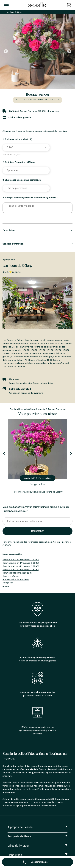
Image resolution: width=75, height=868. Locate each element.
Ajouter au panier (40, 862)
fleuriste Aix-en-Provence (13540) (21, 566)
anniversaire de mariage (16, 579)
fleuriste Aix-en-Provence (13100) (21, 560)
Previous (6, 51)
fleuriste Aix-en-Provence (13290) (21, 570)
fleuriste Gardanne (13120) (17, 573)
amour (6, 586)
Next (69, 51)
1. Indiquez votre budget (17, 139)
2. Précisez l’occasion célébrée (19, 162)
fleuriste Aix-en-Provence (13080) (21, 563)
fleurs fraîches (11, 576)
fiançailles (8, 583)
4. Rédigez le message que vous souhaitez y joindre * (30, 198)
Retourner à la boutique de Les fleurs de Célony (37, 492)
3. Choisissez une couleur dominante (22, 180)
